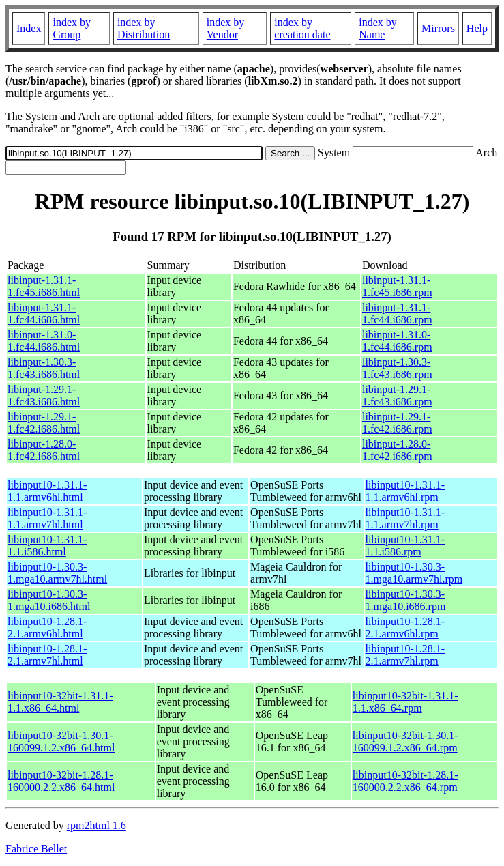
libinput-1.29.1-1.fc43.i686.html (44, 395)
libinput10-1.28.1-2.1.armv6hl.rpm (405, 627)
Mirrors (438, 28)
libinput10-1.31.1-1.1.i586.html (47, 546)
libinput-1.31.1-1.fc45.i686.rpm (397, 286)
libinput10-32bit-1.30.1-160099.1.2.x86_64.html (61, 741)
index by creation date (302, 28)
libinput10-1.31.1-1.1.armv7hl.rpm (405, 518)
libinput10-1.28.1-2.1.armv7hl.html (47, 655)
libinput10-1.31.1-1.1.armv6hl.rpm (405, 491)
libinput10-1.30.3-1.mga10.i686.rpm (406, 600)
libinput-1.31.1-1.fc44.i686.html (44, 314)
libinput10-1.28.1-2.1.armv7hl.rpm (405, 655)
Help (477, 28)
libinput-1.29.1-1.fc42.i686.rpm (397, 423)
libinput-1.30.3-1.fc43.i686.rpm (397, 368)
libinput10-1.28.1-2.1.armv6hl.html (47, 627)
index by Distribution (144, 28)
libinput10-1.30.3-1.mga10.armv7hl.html (57, 573)
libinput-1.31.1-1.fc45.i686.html (44, 286)
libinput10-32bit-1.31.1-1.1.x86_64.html (60, 702)
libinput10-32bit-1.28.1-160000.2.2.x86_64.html (61, 781)
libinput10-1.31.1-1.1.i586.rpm (405, 546)
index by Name (378, 28)
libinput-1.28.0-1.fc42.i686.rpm (397, 450)
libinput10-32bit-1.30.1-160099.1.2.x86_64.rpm (405, 741)
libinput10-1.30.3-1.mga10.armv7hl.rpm (414, 573)
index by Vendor (226, 28)
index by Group (72, 28)
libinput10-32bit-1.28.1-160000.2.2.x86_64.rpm (405, 781)
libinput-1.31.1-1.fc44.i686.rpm (397, 314)
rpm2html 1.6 (97, 825)
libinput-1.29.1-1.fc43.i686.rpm (397, 395)
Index (29, 28)
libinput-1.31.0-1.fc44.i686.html (44, 341)
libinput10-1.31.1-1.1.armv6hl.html (47, 491)
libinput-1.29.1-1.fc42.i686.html (44, 423)
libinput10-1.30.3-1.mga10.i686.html (49, 600)
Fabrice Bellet (36, 849)
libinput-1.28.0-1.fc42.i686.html (44, 450)
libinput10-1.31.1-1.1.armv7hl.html (47, 518)
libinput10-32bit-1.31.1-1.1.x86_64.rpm (405, 702)
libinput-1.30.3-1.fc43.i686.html (44, 368)
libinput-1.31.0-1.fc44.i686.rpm (397, 341)
